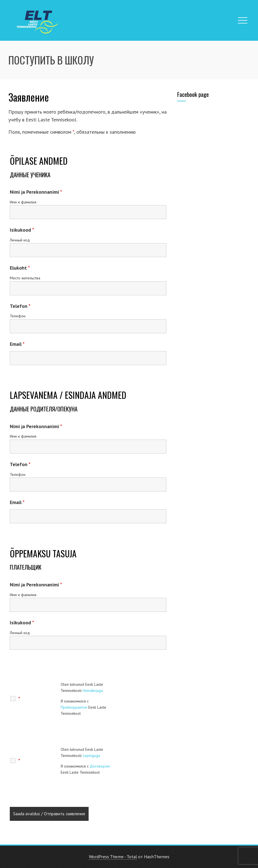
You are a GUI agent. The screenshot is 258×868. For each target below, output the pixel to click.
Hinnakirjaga (93, 690)
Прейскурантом (74, 707)
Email (17, 344)
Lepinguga (91, 756)
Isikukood (22, 230)
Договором (100, 766)
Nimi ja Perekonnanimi (36, 192)
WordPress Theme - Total (113, 857)
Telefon (20, 306)
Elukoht (20, 268)
